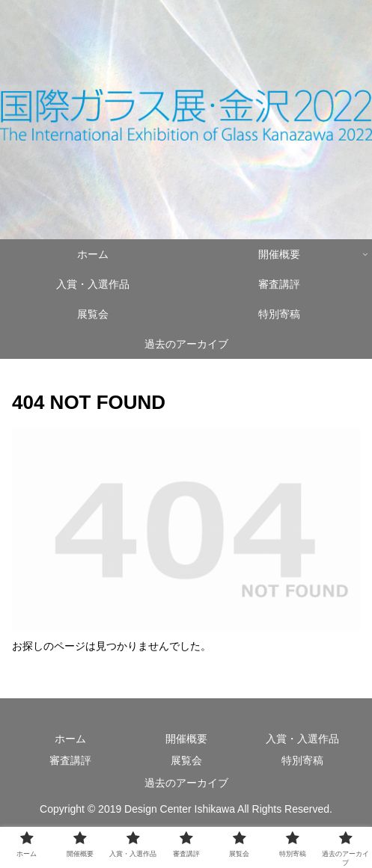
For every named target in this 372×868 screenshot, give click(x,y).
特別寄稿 (302, 760)
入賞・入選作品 (302, 739)
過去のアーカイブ (186, 783)
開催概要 (186, 739)
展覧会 (186, 760)
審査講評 (70, 760)
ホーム (70, 739)
